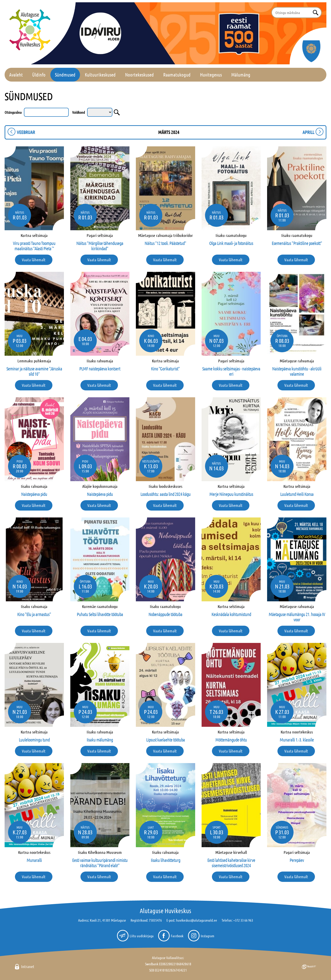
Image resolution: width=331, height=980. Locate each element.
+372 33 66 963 (243, 920)
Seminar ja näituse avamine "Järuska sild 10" (34, 371)
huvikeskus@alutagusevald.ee (197, 920)
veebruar (26, 132)
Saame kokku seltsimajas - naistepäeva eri (231, 371)
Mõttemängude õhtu (231, 740)
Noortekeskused (139, 75)
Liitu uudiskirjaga (142, 936)
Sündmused (65, 75)
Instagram (207, 936)
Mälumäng (241, 75)
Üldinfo (39, 75)
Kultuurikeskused (100, 75)
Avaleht (16, 75)
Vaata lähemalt (34, 260)
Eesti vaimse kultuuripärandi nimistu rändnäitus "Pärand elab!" (100, 863)
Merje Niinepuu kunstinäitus (231, 494)
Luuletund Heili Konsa (297, 494)
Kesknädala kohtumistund (231, 614)
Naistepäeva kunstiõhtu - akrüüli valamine (297, 371)
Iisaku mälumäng (100, 740)
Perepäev (297, 860)
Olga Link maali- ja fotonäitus (231, 243)
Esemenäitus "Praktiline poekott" (297, 243)
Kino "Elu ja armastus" (34, 614)
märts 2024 (169, 132)
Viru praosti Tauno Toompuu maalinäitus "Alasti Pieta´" (34, 246)
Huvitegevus (211, 75)
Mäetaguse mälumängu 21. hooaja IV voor (297, 617)
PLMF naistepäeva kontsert (100, 369)
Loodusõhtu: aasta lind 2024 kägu (165, 494)
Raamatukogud (177, 75)
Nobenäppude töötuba (165, 614)
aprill (308, 132)
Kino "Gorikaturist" (165, 369)
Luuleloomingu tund (34, 740)
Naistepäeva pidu (34, 494)
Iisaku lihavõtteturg (165, 860)
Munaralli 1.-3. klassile (297, 740)
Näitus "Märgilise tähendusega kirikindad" (100, 246)
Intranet (28, 966)
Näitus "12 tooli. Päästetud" (165, 243)
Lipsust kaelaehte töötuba (165, 740)
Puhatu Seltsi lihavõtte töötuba (100, 614)
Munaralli (34, 860)
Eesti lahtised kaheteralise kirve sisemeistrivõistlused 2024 (231, 863)
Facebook (177, 936)
